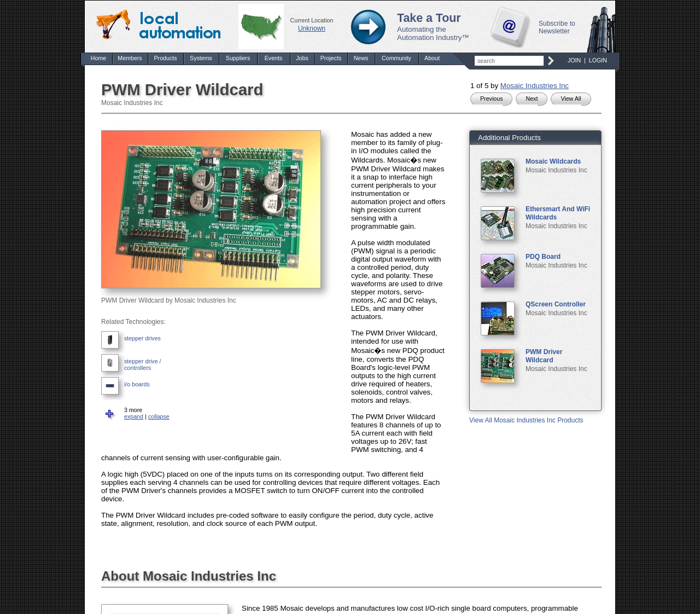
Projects (331, 58)
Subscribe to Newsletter (557, 27)
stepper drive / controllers (143, 364)
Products (165, 58)
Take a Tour (429, 18)
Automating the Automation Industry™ (433, 33)
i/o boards (137, 384)
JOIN (574, 60)
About (432, 58)
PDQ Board (543, 257)
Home (98, 58)
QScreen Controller (556, 304)
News (361, 58)
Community (396, 58)
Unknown (312, 28)
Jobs (302, 58)
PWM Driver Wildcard (544, 356)
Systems (201, 58)
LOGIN (598, 60)
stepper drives (142, 338)
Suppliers (238, 58)
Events (274, 58)
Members (130, 58)
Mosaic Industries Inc (535, 86)
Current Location (312, 20)
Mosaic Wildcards (553, 161)
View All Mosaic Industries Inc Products (526, 420)
